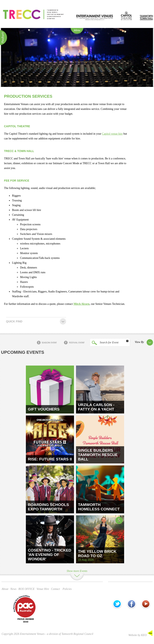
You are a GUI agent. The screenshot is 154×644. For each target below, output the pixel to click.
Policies (67, 589)
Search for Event (104, 343)
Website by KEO (140, 635)
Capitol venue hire (112, 134)
